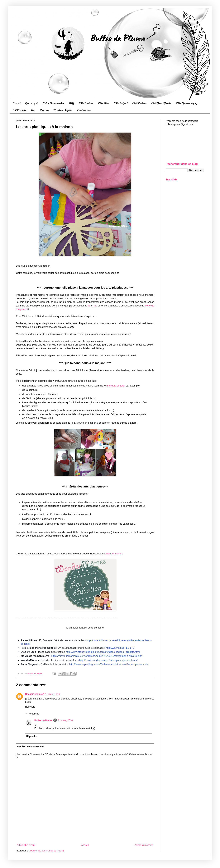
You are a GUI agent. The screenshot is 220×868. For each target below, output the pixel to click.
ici (89, 306)
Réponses (34, 714)
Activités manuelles (53, 103)
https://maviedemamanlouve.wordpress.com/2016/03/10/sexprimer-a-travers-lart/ (96, 656)
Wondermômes (114, 554)
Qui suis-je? (31, 103)
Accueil (16, 103)
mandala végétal (116, 386)
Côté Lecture (139, 103)
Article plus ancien (144, 845)
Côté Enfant (121, 103)
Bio (33, 110)
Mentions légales (63, 110)
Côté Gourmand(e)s (187, 103)
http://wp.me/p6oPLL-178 (120, 648)
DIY (72, 103)
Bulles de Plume (43, 720)
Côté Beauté (19, 110)
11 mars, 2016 (53, 694)
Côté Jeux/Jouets (161, 103)
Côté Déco (104, 103)
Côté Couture (86, 103)
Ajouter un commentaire (30, 746)
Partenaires (84, 110)
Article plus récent (26, 845)
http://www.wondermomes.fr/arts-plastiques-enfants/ (108, 660)
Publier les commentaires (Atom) (47, 851)
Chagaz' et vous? (35, 694)
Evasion (44, 110)
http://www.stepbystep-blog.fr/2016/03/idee (103, 652)
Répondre (30, 707)
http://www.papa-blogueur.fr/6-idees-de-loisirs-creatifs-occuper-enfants (108, 664)
